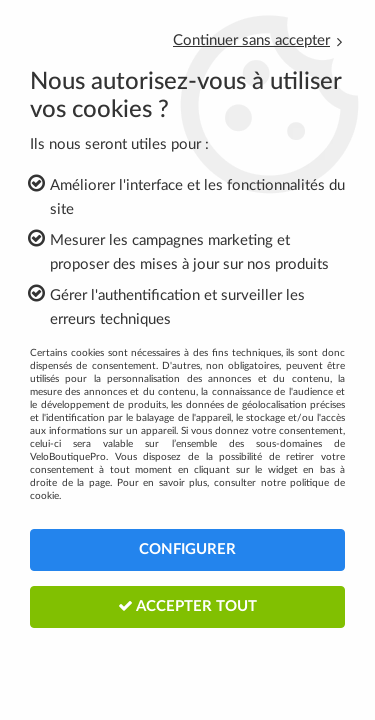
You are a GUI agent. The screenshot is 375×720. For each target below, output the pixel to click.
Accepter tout (187, 606)
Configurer (187, 549)
